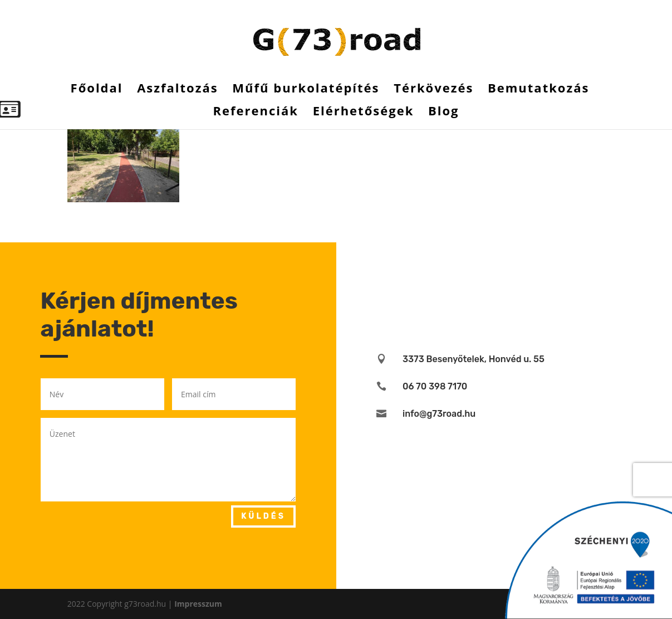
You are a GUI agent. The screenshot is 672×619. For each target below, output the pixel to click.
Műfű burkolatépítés (306, 90)
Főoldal (97, 90)
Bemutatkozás (538, 90)
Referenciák (256, 113)
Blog (444, 113)
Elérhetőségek (364, 113)
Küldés (263, 516)
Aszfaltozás (178, 90)
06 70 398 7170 (435, 386)
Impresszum (198, 604)
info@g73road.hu (439, 414)
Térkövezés (433, 90)
